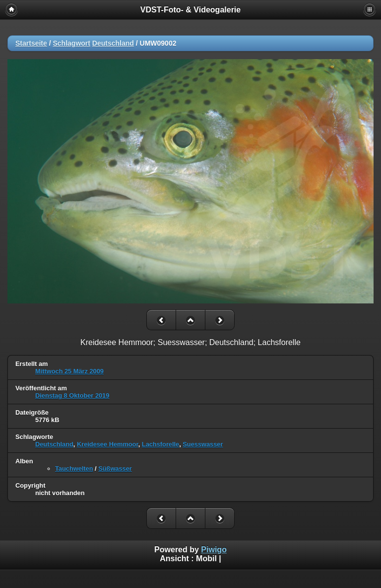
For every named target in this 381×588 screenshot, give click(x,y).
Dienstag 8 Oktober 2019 (72, 396)
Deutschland (113, 43)
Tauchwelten (74, 469)
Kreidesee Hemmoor (108, 444)
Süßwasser (115, 469)
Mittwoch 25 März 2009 (69, 371)
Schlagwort (71, 43)
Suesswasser (203, 444)
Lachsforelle (160, 444)
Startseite (31, 43)
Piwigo (214, 550)
